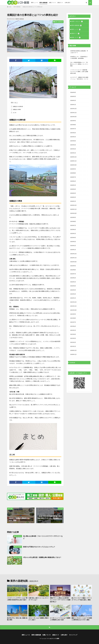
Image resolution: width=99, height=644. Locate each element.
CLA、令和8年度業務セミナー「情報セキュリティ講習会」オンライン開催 (79, 64)
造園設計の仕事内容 (17, 106)
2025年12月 (73, 109)
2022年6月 (73, 278)
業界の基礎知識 (43, 3)
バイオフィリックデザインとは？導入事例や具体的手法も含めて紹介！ (17, 599)
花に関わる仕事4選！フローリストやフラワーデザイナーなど (43, 537)
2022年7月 (73, 274)
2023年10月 (73, 213)
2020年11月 (73, 354)
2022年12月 (73, 254)
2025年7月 (73, 129)
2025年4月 (73, 141)
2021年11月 (73, 306)
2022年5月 (73, 282)
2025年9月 (73, 121)
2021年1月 (73, 346)
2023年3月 (73, 242)
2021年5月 (73, 330)
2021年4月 (73, 334)
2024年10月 (73, 165)
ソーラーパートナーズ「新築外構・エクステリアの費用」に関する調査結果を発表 (79, 72)
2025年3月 (73, 145)
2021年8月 (73, 318)
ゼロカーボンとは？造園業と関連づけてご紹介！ (39, 619)
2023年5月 (73, 233)
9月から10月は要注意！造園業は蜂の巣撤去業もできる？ (42, 557)
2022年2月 (73, 294)
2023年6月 (73, 229)
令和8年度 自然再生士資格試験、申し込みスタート (79, 52)
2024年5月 (73, 185)
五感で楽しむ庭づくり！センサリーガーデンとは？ (39, 599)
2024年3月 (73, 193)
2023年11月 (73, 209)
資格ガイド (60, 3)
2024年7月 (73, 177)
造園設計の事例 (16, 109)
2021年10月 (73, 310)
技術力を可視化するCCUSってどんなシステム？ (39, 547)
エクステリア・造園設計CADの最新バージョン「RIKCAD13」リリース (79, 78)
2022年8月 (73, 270)
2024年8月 (73, 173)
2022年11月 (73, 258)
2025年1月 (73, 153)
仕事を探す (68, 3)
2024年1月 (73, 201)
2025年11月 (73, 113)
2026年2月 (73, 100)
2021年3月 (73, 338)
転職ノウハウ (52, 3)
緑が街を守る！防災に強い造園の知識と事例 (17, 619)
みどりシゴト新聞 (54, 638)
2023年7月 (73, 225)
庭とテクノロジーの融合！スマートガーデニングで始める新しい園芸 (82, 599)
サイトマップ (73, 635)
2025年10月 (73, 117)
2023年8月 (73, 221)
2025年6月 (73, 133)
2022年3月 (73, 290)
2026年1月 (73, 105)
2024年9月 (73, 169)
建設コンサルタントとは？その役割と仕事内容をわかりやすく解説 (82, 619)
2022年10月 (73, 262)
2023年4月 (73, 237)
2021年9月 (73, 314)
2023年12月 (73, 205)
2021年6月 (73, 326)
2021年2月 (73, 342)
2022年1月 (73, 298)
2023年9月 (73, 217)
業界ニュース (34, 3)
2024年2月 (73, 197)
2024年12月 (73, 157)
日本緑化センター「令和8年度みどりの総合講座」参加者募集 (79, 57)
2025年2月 (73, 149)
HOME (10, 7)
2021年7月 (73, 322)
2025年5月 (73, 137)
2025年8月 (73, 125)
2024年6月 (73, 181)
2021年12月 (73, 302)
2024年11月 (73, 161)
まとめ (13, 113)
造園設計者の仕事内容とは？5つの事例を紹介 (33, 7)
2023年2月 (73, 246)
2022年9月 (73, 266)
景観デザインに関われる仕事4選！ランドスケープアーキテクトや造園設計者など (60, 600)
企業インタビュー (77, 21)
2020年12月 (73, 350)
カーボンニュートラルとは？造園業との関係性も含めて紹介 (60, 619)
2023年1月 (73, 250)
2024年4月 (73, 189)
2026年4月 (73, 92)
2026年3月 (73, 96)
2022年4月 (73, 286)
